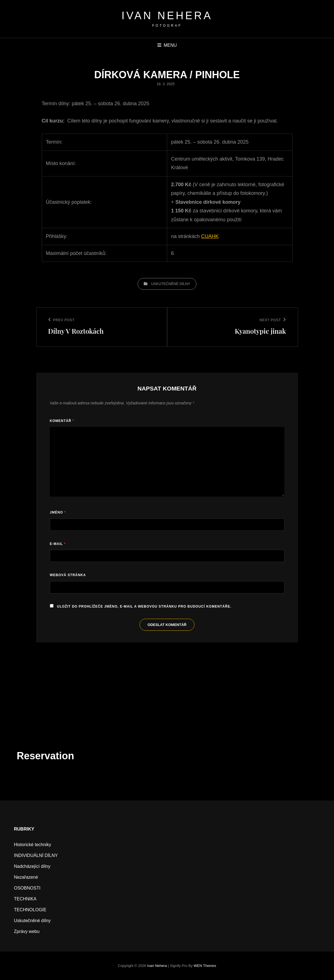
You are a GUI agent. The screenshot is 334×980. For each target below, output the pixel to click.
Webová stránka (68, 575)
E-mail (58, 544)
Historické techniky (32, 845)
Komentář (62, 421)
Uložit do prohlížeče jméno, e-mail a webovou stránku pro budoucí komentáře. (144, 606)
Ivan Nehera (167, 16)
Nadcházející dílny (32, 866)
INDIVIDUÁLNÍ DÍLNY (36, 855)
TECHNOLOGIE (30, 910)
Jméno (58, 512)
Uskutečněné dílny (170, 284)
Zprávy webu (27, 931)
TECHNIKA (25, 899)
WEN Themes (205, 966)
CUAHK (210, 236)
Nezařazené (26, 877)
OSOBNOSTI (27, 888)
